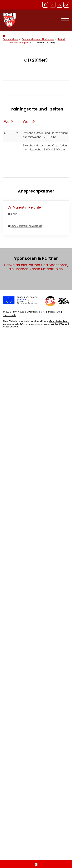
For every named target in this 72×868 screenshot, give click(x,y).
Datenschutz (10, 315)
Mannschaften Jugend (18, 43)
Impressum (54, 312)
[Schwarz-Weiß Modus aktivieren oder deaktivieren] (45, 5)
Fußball (62, 39)
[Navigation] (64, 20)
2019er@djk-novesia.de (26, 226)
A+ (66, 5)
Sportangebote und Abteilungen (38, 39)
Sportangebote (10, 39)
